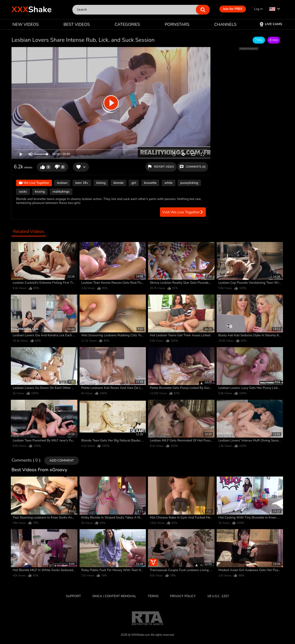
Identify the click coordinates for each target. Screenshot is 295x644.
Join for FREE (233, 9)
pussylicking (189, 183)
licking (101, 183)
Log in (258, 9)
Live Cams (271, 24)
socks (23, 192)
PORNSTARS (177, 24)
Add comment (62, 461)
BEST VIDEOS (77, 24)
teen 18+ (82, 183)
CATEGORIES (127, 24)
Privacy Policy (183, 596)
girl (134, 183)
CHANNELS (225, 24)
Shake (32, 10)
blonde (118, 183)
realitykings (61, 192)
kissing (40, 192)
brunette (150, 183)
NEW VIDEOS (26, 24)
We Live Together (34, 183)
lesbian (62, 183)
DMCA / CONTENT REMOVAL (114, 596)
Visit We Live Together (183, 212)
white (168, 183)
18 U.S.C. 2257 (218, 596)
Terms (153, 596)
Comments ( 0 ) (26, 460)
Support (73, 596)
